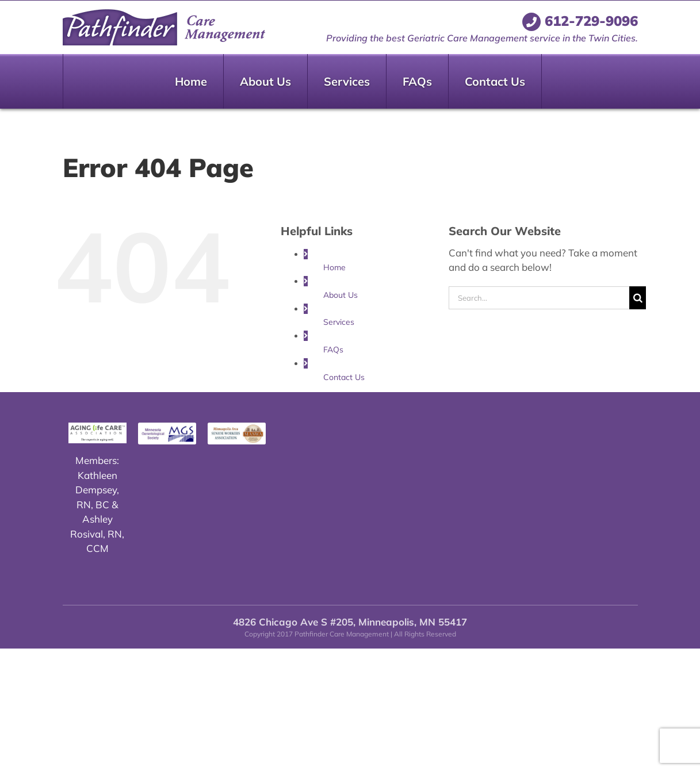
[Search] (638, 298)
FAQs (333, 350)
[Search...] (539, 298)
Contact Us (344, 377)
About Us (341, 295)
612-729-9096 (580, 21)
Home (334, 267)
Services (339, 322)
